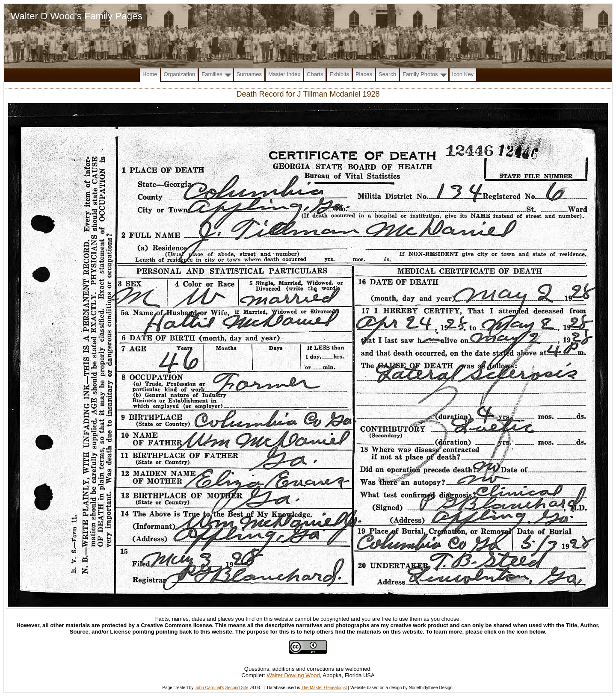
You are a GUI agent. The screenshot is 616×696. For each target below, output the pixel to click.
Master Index (284, 74)
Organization (180, 74)
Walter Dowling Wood (293, 675)
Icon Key (463, 74)
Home (150, 74)
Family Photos (420, 74)
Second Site (237, 688)
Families (212, 74)
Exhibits (339, 74)
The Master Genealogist (324, 688)
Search (387, 74)
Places (364, 74)
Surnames (249, 74)
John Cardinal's (209, 688)
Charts (315, 74)
